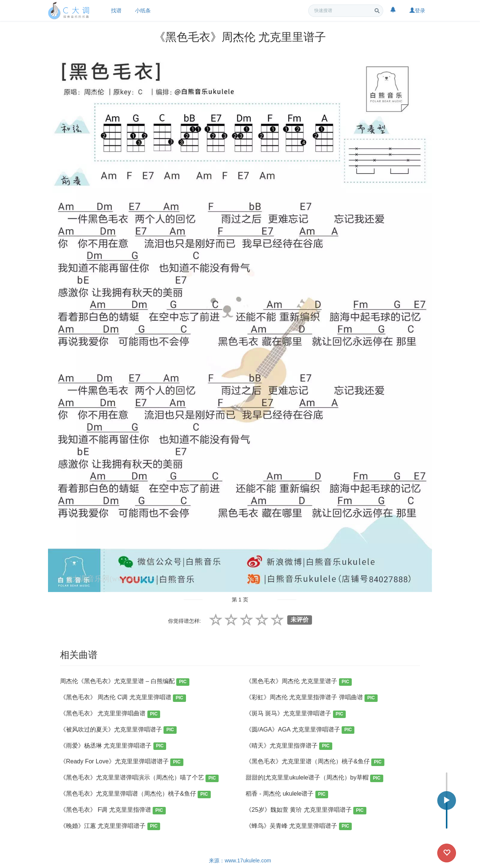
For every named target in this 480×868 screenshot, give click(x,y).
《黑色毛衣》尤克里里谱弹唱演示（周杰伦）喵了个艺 (139, 778)
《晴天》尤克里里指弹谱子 (289, 746)
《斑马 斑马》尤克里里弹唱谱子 (296, 714)
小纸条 (143, 10)
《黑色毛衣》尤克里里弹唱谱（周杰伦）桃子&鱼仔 (135, 794)
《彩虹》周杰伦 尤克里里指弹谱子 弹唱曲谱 (312, 698)
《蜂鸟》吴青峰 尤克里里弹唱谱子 (299, 827)
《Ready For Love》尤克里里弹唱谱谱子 (122, 762)
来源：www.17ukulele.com (240, 861)
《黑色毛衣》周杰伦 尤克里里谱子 (299, 682)
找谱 (116, 10)
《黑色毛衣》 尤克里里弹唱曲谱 (110, 714)
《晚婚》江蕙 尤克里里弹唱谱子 (110, 827)
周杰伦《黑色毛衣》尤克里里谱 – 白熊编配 (125, 682)
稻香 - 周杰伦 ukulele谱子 (287, 794)
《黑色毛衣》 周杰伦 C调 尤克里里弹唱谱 (123, 698)
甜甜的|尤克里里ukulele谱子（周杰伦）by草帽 (314, 778)
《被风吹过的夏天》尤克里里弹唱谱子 (118, 730)
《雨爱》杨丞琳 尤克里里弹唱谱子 (113, 746)
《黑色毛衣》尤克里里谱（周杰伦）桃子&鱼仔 (315, 762)
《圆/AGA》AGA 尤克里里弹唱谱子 (300, 730)
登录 (417, 10)
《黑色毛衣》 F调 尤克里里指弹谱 (113, 810)
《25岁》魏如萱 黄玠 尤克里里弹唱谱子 (306, 810)
